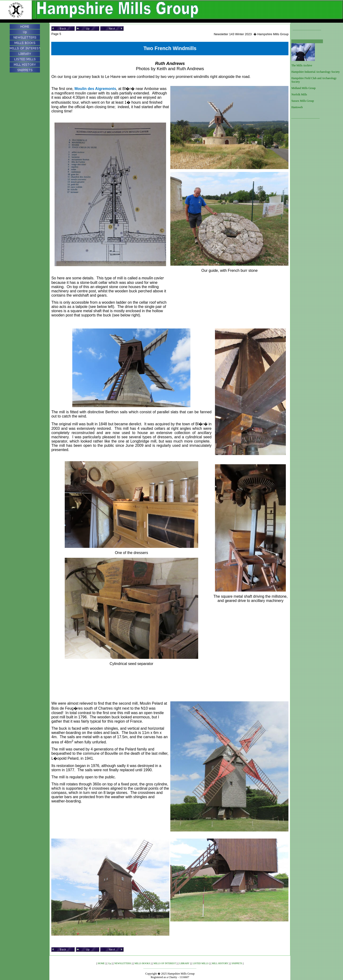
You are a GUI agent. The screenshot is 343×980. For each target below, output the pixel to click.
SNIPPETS (237, 963)
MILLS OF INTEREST (165, 963)
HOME (101, 963)
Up (109, 963)
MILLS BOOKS (142, 963)
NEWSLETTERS (123, 963)
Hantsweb (297, 107)
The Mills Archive (302, 65)
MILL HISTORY (220, 963)
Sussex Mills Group (302, 101)
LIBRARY (184, 963)
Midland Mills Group (303, 88)
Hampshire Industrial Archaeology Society (315, 72)
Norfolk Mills (299, 94)
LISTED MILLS (201, 963)
